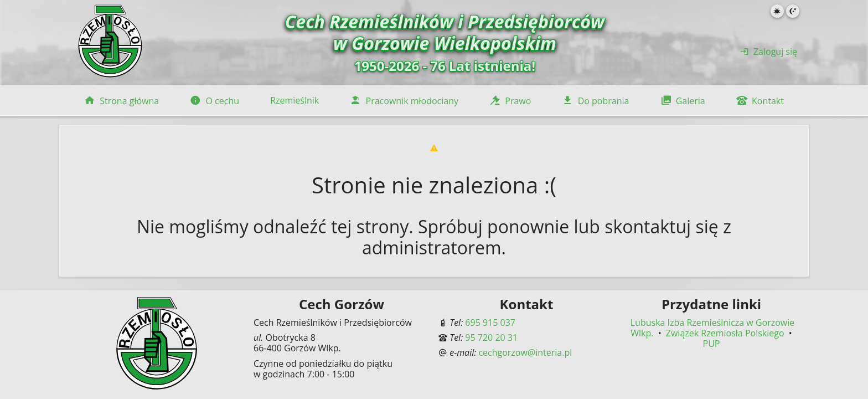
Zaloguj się (769, 52)
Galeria (683, 101)
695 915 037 (490, 323)
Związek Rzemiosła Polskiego (726, 333)
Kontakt (760, 101)
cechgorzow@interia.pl (525, 352)
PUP (712, 344)
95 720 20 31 (491, 337)
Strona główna (122, 101)
